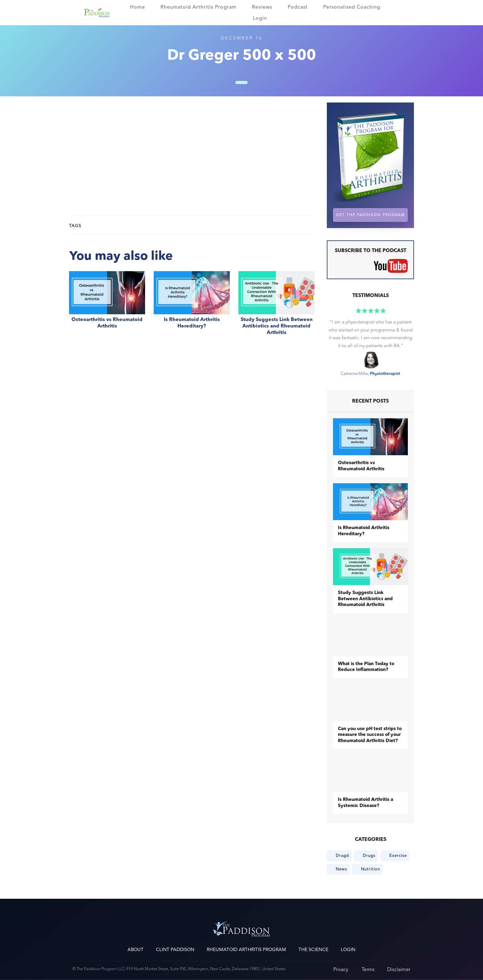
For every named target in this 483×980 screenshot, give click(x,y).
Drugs (369, 856)
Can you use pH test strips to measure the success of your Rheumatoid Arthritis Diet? (370, 735)
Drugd (342, 856)
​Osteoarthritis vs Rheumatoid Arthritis (107, 307)
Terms (368, 969)
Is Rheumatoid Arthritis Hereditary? (192, 307)
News (341, 869)
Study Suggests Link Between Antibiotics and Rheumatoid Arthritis (276, 307)
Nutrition (371, 869)
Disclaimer (399, 969)
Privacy (341, 969)
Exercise (398, 856)
